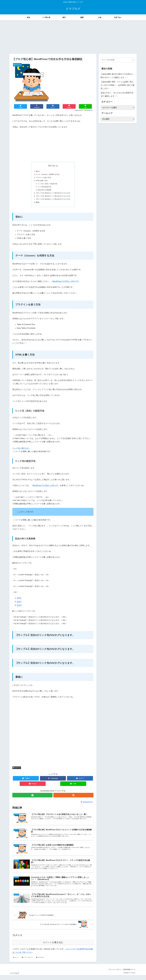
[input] (118, 60)
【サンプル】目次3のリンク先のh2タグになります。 (54, 201)
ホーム (133, 974)
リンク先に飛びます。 (21, 451)
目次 (50, 166)
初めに (37, 172)
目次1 (19, 600)
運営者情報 (125, 974)
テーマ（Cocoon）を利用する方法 (47, 175)
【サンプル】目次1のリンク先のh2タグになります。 (54, 194)
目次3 (19, 608)
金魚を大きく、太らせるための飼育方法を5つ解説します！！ (117, 94)
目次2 (19, 604)
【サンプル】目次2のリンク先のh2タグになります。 (54, 198)
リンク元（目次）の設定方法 (47, 185)
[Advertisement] (73, 37)
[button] (133, 60)
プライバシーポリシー (112, 974)
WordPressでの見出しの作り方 (65, 284)
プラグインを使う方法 (43, 178)
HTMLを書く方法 (41, 181)
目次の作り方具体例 (44, 191)
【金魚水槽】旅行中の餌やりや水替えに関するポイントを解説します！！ (117, 76)
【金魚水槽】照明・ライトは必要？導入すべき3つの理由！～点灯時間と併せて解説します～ (118, 85)
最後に (37, 204)
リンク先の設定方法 (44, 188)
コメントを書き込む (53, 947)
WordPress (17, 770)
